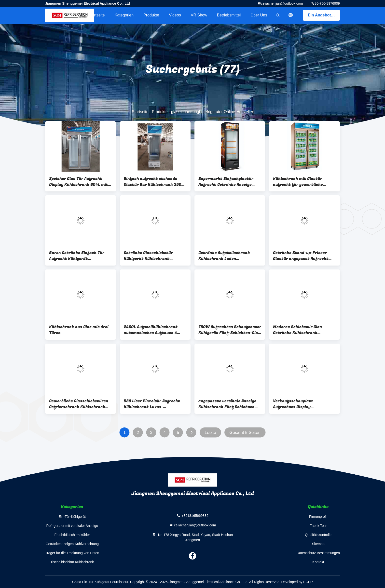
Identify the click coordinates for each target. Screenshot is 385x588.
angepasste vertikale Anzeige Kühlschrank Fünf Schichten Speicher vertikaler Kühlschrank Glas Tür (227, 404)
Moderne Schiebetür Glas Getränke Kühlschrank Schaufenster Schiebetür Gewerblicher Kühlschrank (299, 330)
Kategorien (124, 15)
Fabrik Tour (318, 526)
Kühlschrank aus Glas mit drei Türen (79, 330)
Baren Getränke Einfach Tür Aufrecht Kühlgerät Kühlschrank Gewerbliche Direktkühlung (77, 256)
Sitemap (318, 544)
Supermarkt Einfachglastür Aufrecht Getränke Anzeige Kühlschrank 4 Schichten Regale (226, 182)
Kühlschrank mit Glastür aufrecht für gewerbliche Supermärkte (298, 182)
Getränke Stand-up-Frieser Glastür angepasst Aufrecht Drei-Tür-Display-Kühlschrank (303, 256)
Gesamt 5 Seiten (245, 433)
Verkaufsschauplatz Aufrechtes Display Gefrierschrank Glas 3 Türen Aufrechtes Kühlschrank (301, 404)
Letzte (210, 433)
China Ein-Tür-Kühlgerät (91, 582)
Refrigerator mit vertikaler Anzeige (72, 526)
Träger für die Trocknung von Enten (72, 553)
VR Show (199, 15)
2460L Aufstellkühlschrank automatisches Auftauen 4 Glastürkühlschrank (151, 330)
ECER (308, 582)
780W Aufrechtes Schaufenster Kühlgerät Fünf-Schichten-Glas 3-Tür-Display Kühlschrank (230, 330)
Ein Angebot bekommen (324, 15)
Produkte (151, 15)
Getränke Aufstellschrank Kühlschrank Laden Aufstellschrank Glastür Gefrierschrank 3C (224, 256)
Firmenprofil (318, 517)
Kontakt (318, 562)
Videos (175, 15)
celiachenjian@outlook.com (282, 3)
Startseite (96, 15)
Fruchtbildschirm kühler (72, 535)
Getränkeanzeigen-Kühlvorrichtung (72, 544)
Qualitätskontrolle (318, 535)
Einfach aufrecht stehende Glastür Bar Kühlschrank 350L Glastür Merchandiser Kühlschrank (154, 182)
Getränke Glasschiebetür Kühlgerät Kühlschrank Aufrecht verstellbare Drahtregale (148, 256)
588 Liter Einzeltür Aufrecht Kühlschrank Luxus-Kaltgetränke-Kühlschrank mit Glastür (155, 404)
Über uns (259, 15)
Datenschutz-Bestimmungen (318, 553)
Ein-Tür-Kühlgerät (72, 517)
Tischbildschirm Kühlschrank (72, 562)
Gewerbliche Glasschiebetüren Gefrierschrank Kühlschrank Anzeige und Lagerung (79, 404)
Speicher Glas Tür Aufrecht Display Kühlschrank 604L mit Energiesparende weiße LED (79, 182)
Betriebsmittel (229, 15)
